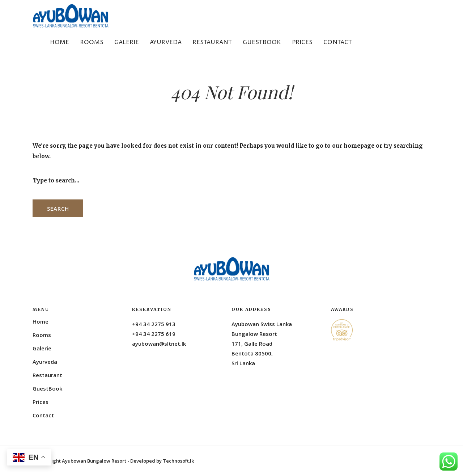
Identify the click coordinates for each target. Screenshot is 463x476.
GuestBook (262, 42)
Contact (338, 42)
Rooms (92, 42)
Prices (302, 42)
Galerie (127, 42)
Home (60, 42)
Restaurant (212, 42)
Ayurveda (166, 42)
